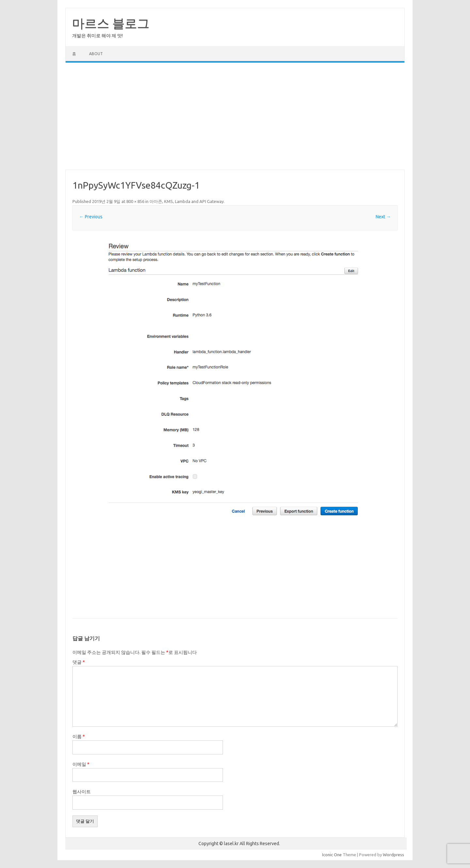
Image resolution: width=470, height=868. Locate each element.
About (96, 54)
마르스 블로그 (111, 23)
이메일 (81, 764)
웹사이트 (82, 792)
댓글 (79, 662)
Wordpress (393, 855)
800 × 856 (135, 201)
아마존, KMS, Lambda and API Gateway (187, 201)
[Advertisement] (235, 116)
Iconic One (332, 855)
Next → (383, 217)
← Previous (91, 217)
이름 (79, 736)
